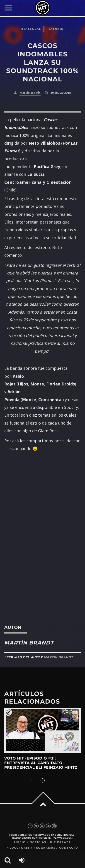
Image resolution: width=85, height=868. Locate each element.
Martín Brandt (30, 93)
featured (55, 29)
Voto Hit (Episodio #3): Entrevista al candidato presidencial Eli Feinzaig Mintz (41, 763)
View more (43, 730)
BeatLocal (31, 29)
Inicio (20, 842)
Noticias (38, 842)
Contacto (69, 848)
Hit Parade (60, 842)
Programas (45, 848)
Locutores (20, 848)
